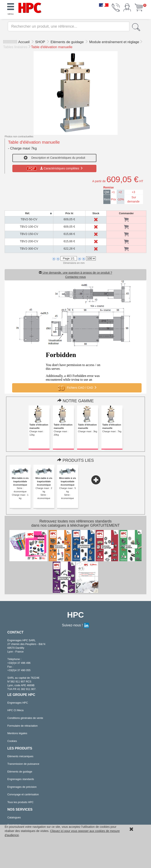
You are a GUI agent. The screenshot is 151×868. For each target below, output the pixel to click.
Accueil (24, 42)
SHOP (41, 42)
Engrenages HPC (18, 703)
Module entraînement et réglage (114, 42)
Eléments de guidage (68, 42)
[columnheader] (29, 213)
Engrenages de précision (22, 787)
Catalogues (14, 818)
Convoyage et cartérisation (23, 794)
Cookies (12, 741)
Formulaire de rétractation (22, 726)
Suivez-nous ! (75, 625)
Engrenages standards (21, 779)
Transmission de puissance (23, 764)
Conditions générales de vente (25, 718)
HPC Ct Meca (15, 710)
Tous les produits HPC (20, 802)
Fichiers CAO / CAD (77, 388)
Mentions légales (17, 733)
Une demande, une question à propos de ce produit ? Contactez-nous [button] (75, 275)
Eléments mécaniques (20, 756)
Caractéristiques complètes (54, 168)
